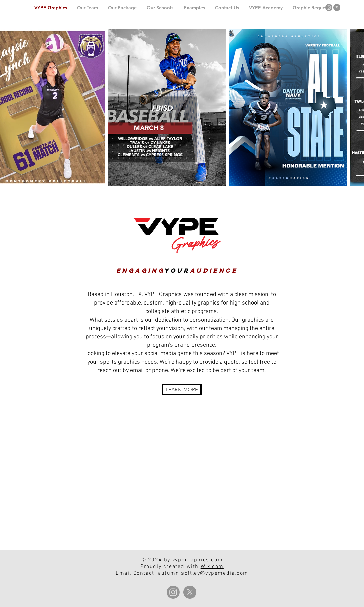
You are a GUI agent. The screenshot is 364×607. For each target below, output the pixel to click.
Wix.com (212, 567)
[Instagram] (329, 8)
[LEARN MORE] (182, 389)
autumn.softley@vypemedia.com (203, 573)
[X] (337, 8)
